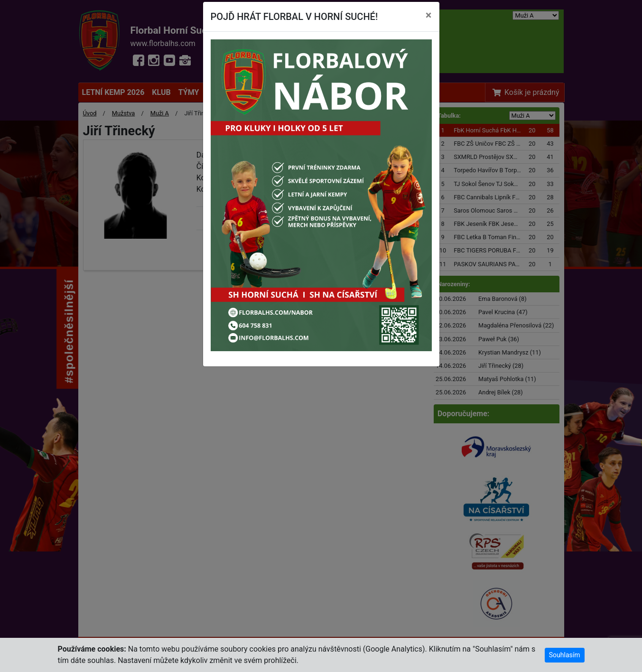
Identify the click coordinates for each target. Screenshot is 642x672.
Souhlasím (565, 655)
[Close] (429, 15)
